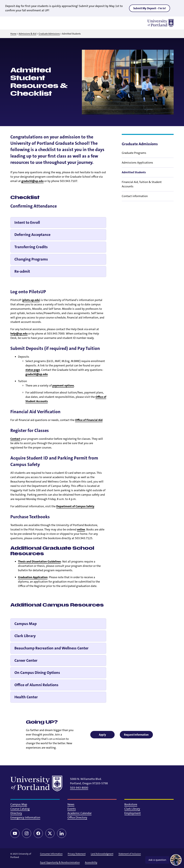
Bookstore (131, 804)
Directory (16, 813)
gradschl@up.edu (33, 181)
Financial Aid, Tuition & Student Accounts (142, 189)
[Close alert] (177, 7)
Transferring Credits (31, 247)
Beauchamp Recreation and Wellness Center (51, 648)
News (71, 804)
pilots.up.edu (31, 300)
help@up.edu (19, 334)
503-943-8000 (79, 788)
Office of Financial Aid (89, 420)
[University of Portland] (160, 23)
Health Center (26, 697)
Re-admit (22, 271)
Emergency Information (25, 817)
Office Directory (77, 817)
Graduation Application (33, 577)
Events (72, 809)
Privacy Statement (77, 854)
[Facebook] (38, 833)
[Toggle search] (23, 23)
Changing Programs (31, 259)
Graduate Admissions (49, 34)
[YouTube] (15, 833)
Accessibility (91, 862)
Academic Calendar (80, 813)
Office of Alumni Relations (36, 685)
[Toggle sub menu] (172, 157)
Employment (133, 813)
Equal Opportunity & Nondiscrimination (60, 862)
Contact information (135, 201)
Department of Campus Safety (75, 506)
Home (13, 34)
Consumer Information (51, 854)
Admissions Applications (137, 167)
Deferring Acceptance (32, 235)
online (81, 529)
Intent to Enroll (27, 222)
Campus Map (26, 624)
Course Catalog (20, 809)
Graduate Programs (134, 157)
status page (33, 370)
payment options (63, 386)
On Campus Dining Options (37, 673)
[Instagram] (27, 833)
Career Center (26, 660)
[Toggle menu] (14, 23)
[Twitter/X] (50, 833)
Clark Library (25, 636)
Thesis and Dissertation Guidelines (39, 562)
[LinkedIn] (62, 833)
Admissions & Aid (27, 34)
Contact (15, 439)
